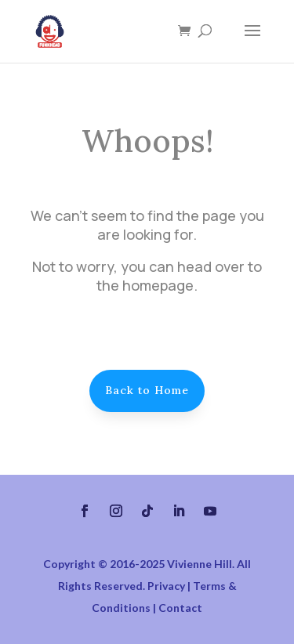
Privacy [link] (166, 586)
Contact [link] (180, 608)
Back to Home (147, 390)
